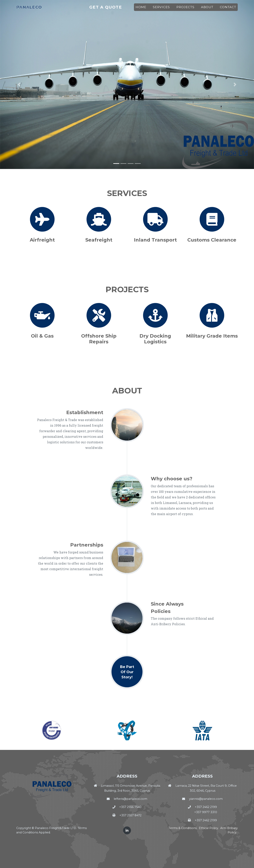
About (209, 9)
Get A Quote (113, 9)
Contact (229, 9)
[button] (19, 84)
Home (142, 9)
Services (163, 9)
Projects (187, 9)
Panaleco (31, 9)
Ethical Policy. (209, 828)
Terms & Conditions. (183, 828)
